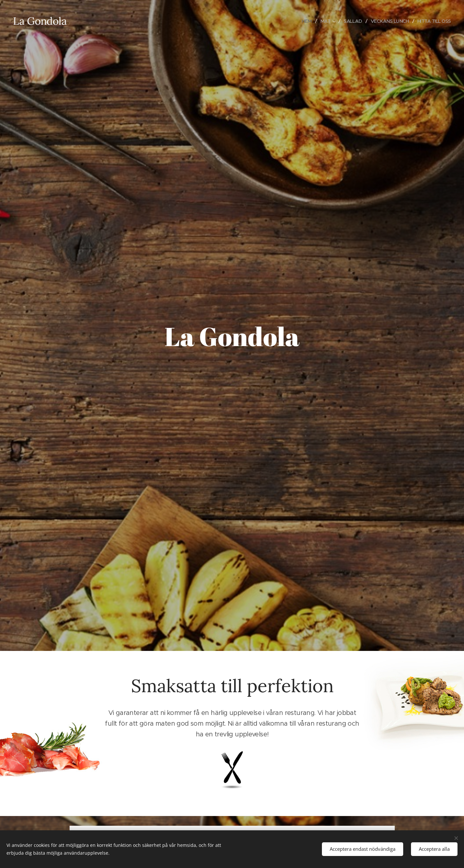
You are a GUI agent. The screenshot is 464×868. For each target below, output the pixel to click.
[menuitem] (303, 21)
